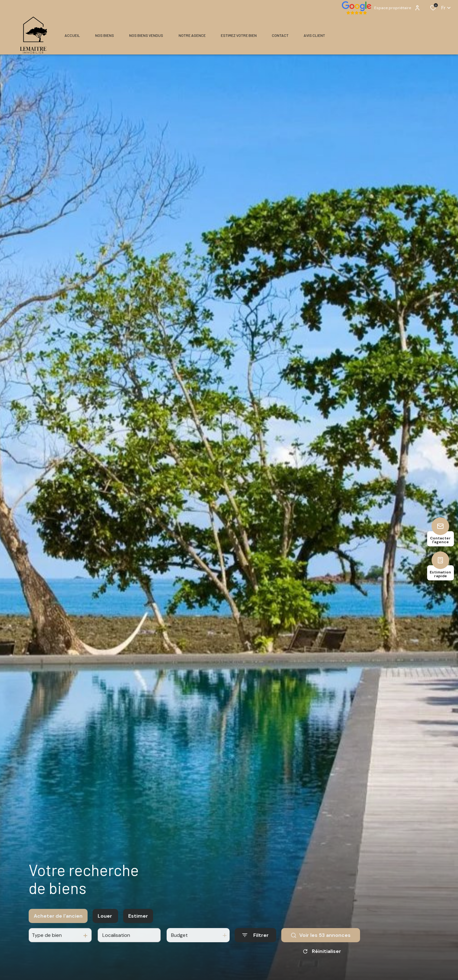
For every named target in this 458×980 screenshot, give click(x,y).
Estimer (138, 924)
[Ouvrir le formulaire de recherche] (255, 943)
